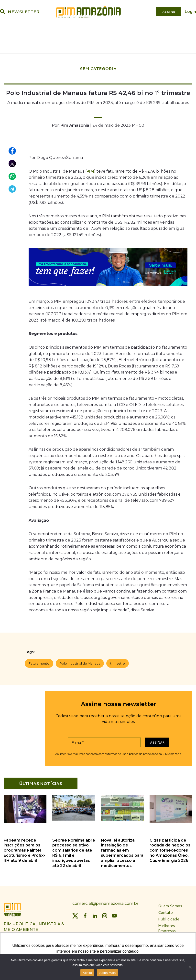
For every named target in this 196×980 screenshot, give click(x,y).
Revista (86, 44)
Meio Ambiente (72, 31)
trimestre (118, 662)
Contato (165, 911)
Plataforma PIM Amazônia (154, 31)
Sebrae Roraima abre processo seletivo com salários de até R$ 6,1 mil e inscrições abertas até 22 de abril (74, 851)
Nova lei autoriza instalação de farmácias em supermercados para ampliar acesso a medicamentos (122, 851)
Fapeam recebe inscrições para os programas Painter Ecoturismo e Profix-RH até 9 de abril (24, 849)
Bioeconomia (105, 31)
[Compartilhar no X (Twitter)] (12, 162)
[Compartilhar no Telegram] (12, 188)
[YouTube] (114, 914)
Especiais (109, 44)
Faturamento (39, 662)
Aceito (87, 973)
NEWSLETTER (24, 12)
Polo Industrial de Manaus (80, 662)
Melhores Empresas (167, 927)
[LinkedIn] (95, 914)
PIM (90, 170)
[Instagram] (105, 914)
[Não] (190, 967)
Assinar (157, 741)
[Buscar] (2, 11)
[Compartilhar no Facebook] (12, 150)
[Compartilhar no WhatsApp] (12, 175)
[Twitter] (75, 914)
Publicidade (169, 918)
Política (20, 31)
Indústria (43, 31)
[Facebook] (85, 914)
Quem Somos (170, 904)
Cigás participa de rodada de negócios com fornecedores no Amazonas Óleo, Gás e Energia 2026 (170, 849)
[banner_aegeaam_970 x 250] (108, 267)
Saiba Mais (107, 973)
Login (190, 12)
